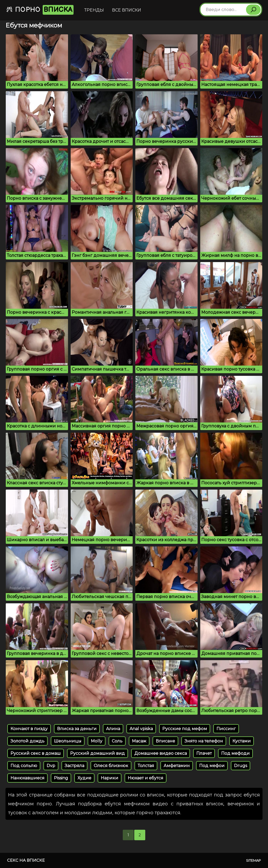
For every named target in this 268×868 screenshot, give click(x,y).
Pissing (61, 778)
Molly (97, 741)
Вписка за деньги (77, 729)
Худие (84, 778)
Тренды (94, 10)
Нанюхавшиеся (27, 778)
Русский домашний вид (97, 753)
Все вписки (127, 10)
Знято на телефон (204, 741)
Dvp (51, 766)
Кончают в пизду (29, 729)
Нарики (110, 778)
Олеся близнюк (111, 766)
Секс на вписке (26, 860)
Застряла (74, 766)
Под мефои (212, 766)
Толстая (146, 766)
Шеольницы (68, 741)
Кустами (242, 741)
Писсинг (226, 729)
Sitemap (253, 860)
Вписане (165, 741)
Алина (113, 729)
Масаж (139, 741)
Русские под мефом (185, 729)
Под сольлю (24, 766)
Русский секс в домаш (36, 753)
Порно (40, 10)
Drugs (241, 766)
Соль (117, 741)
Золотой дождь (27, 741)
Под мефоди (235, 753)
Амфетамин (177, 766)
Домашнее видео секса (161, 753)
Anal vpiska (141, 729)
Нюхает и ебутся (146, 778)
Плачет (204, 753)
